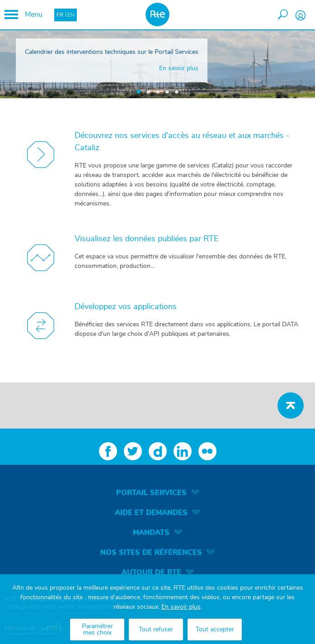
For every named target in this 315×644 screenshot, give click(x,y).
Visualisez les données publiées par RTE (146, 239)
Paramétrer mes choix (97, 630)
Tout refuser (156, 630)
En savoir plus (181, 607)
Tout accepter (215, 630)
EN (71, 15)
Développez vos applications (126, 307)
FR (60, 15)
